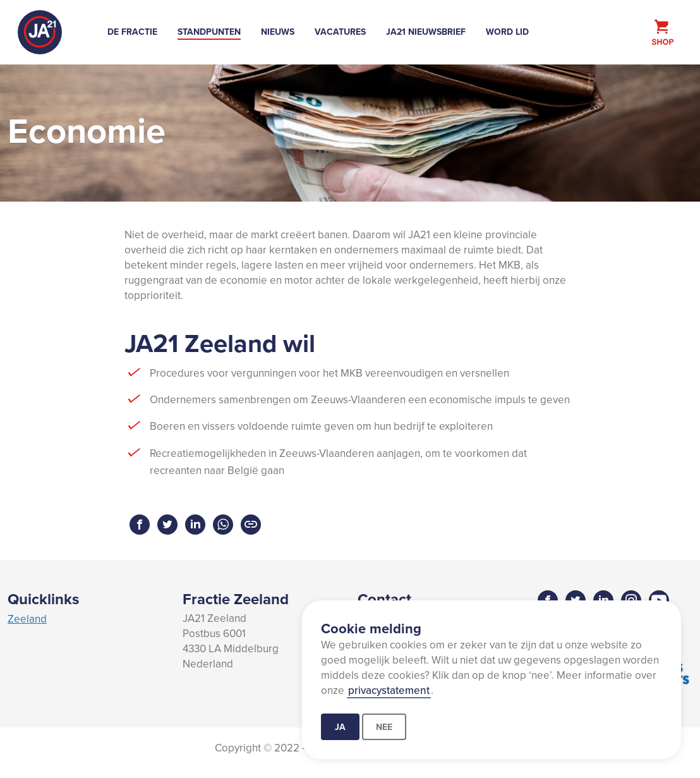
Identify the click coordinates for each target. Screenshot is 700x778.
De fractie (132, 32)
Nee (384, 727)
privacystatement (389, 690)
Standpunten (209, 32)
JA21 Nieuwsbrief (426, 32)
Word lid (507, 32)
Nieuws (278, 32)
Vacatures (340, 32)
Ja (340, 727)
